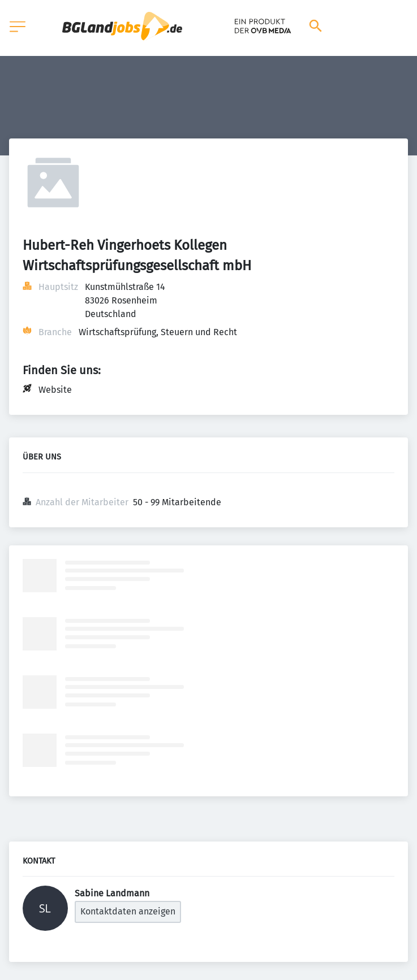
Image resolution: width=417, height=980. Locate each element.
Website (55, 390)
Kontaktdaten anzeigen (128, 911)
